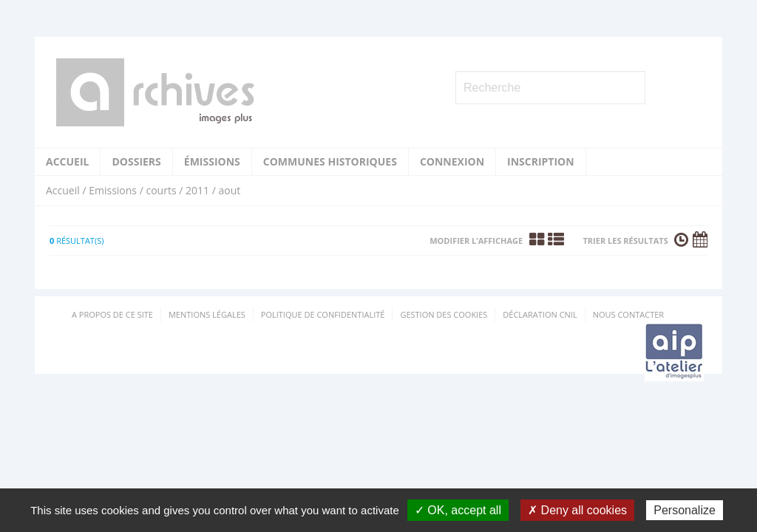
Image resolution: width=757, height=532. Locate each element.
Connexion (452, 161)
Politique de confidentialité (323, 314)
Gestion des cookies (444, 314)
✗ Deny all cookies (577, 510)
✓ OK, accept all (458, 510)
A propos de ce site (112, 314)
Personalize (685, 510)
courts (161, 190)
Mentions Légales (207, 314)
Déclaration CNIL (540, 314)
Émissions (212, 161)
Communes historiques (330, 161)
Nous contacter (628, 314)
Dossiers (136, 161)
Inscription (541, 161)
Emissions (113, 190)
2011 (197, 190)
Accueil (67, 161)
